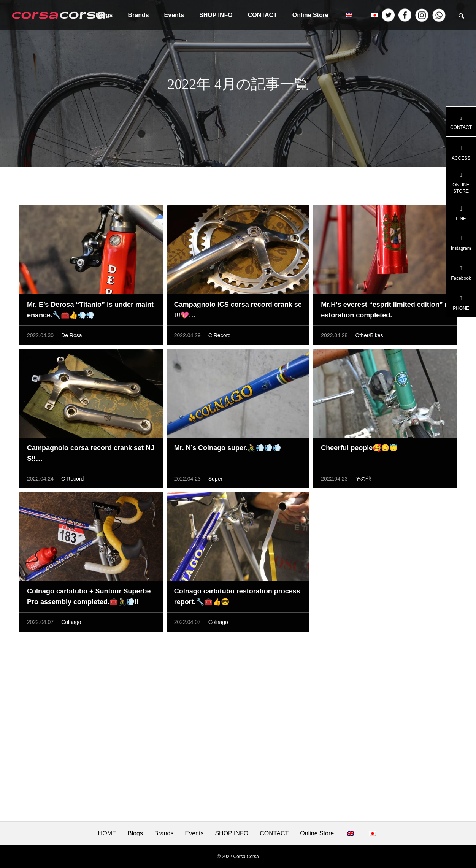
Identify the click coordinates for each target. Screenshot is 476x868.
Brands (138, 15)
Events (174, 15)
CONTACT (263, 15)
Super (215, 481)
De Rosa (71, 337)
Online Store (310, 15)
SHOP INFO (216, 15)
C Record (220, 337)
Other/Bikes (369, 337)
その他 (363, 481)
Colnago (71, 624)
